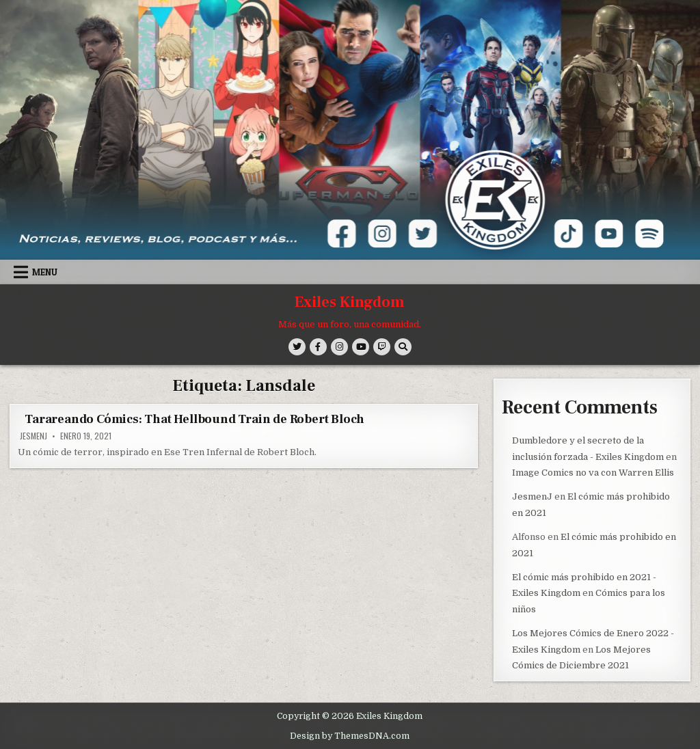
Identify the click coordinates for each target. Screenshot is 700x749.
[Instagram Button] (339, 347)
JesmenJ (33, 436)
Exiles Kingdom (350, 302)
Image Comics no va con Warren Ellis (593, 472)
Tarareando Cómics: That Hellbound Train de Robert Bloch (194, 419)
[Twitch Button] (382, 347)
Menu (45, 272)
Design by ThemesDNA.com (350, 735)
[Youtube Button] (361, 347)
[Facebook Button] (318, 347)
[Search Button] (403, 347)
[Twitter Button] (297, 347)
